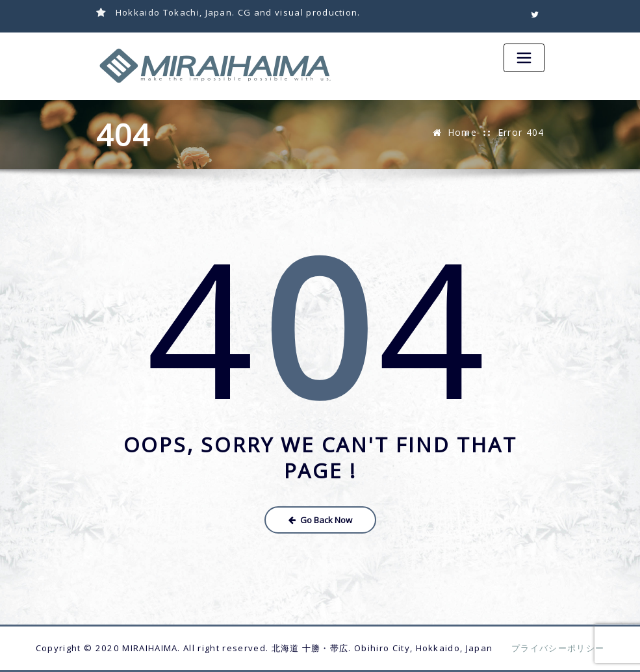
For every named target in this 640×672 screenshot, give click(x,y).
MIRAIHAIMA (150, 648)
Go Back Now (320, 520)
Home (462, 132)
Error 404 (521, 132)
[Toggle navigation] (524, 58)
